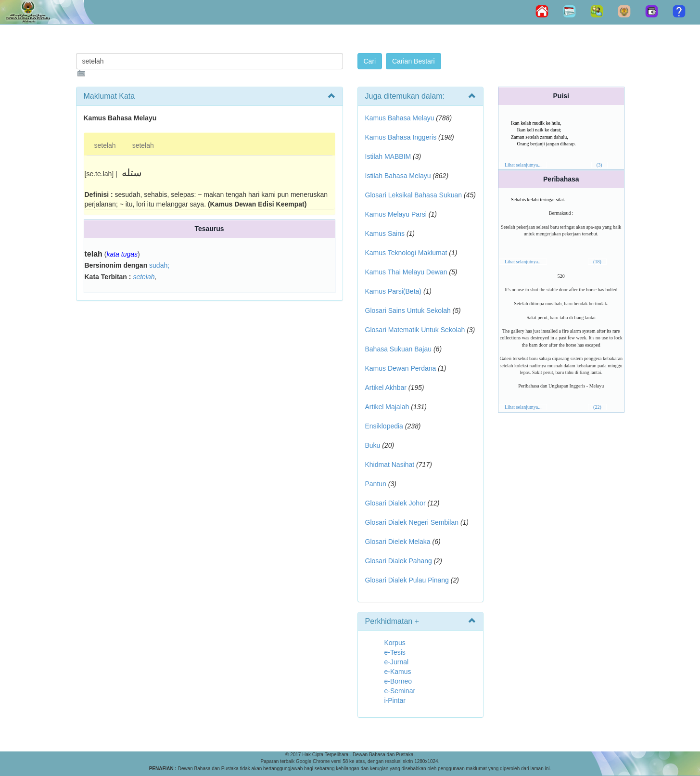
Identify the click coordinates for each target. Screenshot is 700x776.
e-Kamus (398, 672)
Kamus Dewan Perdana (401, 368)
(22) (597, 407)
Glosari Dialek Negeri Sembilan (412, 522)
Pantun (376, 484)
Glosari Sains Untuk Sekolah (408, 310)
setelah (105, 145)
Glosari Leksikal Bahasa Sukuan (414, 195)
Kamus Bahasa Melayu (401, 118)
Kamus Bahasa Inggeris (401, 137)
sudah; (159, 265)
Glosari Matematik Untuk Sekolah (415, 330)
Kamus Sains (385, 233)
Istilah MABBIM (388, 156)
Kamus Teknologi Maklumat (406, 253)
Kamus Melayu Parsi (396, 214)
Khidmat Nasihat (390, 465)
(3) (599, 165)
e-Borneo (398, 681)
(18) (597, 262)
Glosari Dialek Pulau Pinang (407, 580)
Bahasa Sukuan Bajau (399, 349)
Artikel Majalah (387, 407)
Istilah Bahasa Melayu (398, 176)
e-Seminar (400, 691)
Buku (373, 445)
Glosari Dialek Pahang (399, 561)
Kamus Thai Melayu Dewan (406, 272)
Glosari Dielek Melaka (398, 542)
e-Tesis (395, 652)
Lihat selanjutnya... (523, 165)
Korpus (395, 643)
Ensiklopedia (384, 426)
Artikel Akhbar (386, 388)
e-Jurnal (397, 662)
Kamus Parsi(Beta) (393, 291)
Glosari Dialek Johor (395, 503)
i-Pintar (395, 700)
